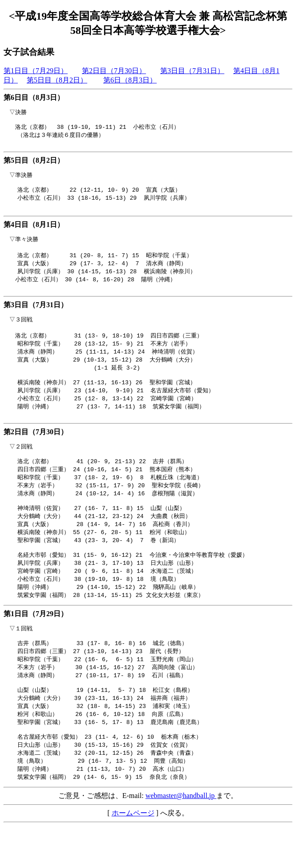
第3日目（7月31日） (192, 71)
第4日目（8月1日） (34, 232)
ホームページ (133, 855)
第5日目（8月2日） (57, 80)
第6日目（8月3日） (34, 97)
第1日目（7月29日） (36, 71)
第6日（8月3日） (130, 80)
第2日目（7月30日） (114, 71)
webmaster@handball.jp (181, 837)
